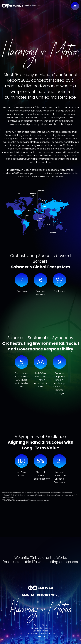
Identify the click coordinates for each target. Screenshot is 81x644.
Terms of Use (40, 625)
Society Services (41, 631)
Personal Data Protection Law (41, 634)
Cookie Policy (41, 636)
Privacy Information (40, 628)
